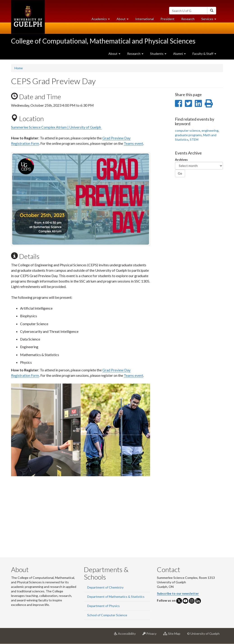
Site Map (173, 635)
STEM (194, 139)
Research (190, 20)
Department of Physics (103, 606)
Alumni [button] (179, 54)
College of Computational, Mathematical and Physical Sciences (103, 41)
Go (180, 173)
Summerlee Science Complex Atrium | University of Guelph (56, 127)
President (167, 19)
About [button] (124, 20)
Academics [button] (102, 20)
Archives (181, 160)
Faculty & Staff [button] (204, 54)
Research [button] (135, 54)
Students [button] (158, 54)
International (145, 19)
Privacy (151, 635)
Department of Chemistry (105, 587)
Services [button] (210, 20)
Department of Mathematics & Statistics (116, 597)
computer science (188, 130)
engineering (210, 130)
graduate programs (188, 135)
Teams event (133, 143)
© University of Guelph (203, 634)
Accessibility (127, 635)
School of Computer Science (107, 615)
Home (19, 68)
